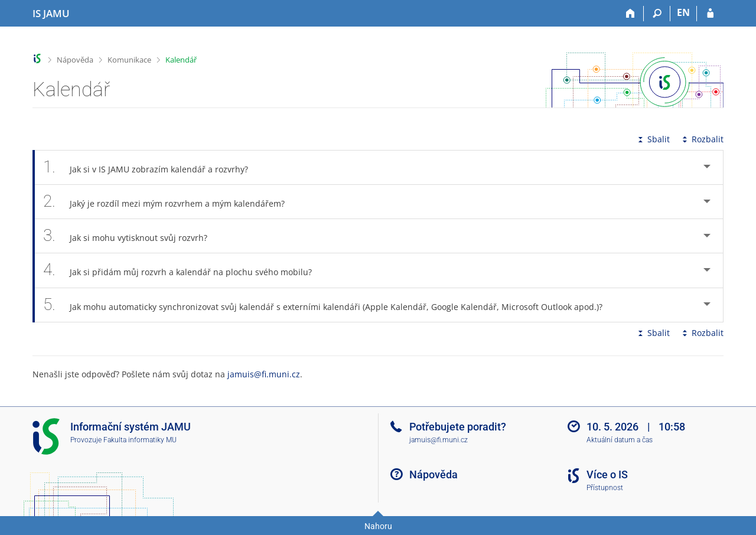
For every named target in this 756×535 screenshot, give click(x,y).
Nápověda (75, 60)
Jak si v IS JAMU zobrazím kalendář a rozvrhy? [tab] (152, 167)
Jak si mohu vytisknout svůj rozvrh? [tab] (132, 236)
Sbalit (653, 139)
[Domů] (630, 14)
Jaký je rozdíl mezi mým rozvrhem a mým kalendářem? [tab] (170, 202)
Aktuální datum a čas (620, 440)
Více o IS (607, 474)
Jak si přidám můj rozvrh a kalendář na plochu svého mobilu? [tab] (184, 270)
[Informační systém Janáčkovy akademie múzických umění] (51, 14)
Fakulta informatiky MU (140, 440)
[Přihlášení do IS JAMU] (710, 14)
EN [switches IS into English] (683, 12)
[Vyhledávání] (657, 14)
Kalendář (181, 60)
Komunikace (129, 60)
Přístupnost (605, 488)
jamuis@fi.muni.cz (264, 374)
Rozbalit (702, 139)
